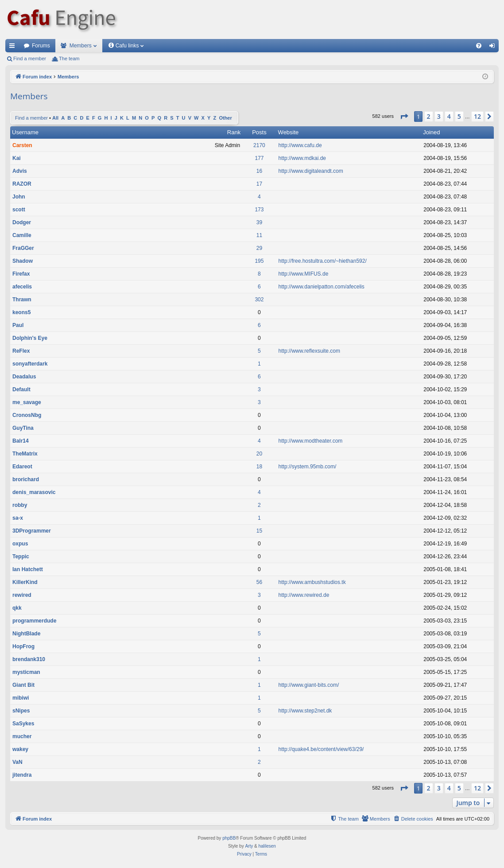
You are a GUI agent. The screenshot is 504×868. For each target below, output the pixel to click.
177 (259, 158)
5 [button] (459, 116)
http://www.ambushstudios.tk (312, 582)
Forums (41, 46)
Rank (234, 132)
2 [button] (429, 116)
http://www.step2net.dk (305, 711)
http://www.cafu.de (300, 145)
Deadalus (24, 377)
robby (20, 505)
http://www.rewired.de (304, 595)
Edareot (22, 467)
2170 (259, 145)
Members (81, 46)
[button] (404, 117)
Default (21, 389)
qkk (17, 608)
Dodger (22, 222)
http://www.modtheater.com (311, 441)
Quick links (14, 47)
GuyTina (23, 428)
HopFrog (23, 646)
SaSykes (23, 724)
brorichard (26, 479)
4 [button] (449, 116)
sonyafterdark (30, 364)
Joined (431, 132)
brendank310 (29, 659)
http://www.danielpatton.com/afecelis (322, 287)
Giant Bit (23, 685)
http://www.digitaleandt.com (311, 171)
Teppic (21, 557)
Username (25, 132)
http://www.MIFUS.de (304, 274)
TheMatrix (25, 454)
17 (259, 184)
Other (225, 118)
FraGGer (23, 248)
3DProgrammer (32, 531)
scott (19, 210)
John (19, 197)
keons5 (21, 312)
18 (259, 467)
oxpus (20, 544)
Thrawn (22, 300)
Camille (22, 235)
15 (259, 531)
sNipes (21, 711)
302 (259, 300)
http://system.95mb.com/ (308, 467)
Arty (249, 846)
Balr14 (21, 441)
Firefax (21, 274)
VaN (17, 762)
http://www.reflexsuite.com (309, 351)
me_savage (27, 402)
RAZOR (22, 184)
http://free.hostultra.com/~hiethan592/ (323, 261)
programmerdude (34, 621)
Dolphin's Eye (30, 338)
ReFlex (21, 351)
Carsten (22, 145)
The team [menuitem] (69, 58)
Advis (20, 171)
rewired (22, 595)
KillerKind (25, 582)
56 (259, 582)
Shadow (23, 261)
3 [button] (439, 116)
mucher (22, 736)
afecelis (22, 287)
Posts (259, 132)
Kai (17, 158)
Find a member (30, 58)
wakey (20, 749)
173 (259, 210)
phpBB (229, 838)
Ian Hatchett (28, 569)
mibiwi (21, 698)
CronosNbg (27, 415)
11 (259, 235)
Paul (18, 325)
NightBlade (26, 634)
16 (259, 171)
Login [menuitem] (494, 47)
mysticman (26, 672)
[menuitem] (479, 46)
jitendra (22, 775)
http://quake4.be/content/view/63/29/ (321, 749)
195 (259, 261)
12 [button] (477, 116)
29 (259, 248)
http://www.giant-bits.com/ (309, 685)
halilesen (267, 846)
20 (259, 454)
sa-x (18, 518)
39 (259, 222)
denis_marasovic (34, 492)
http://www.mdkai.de (302, 158)
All (55, 118)
